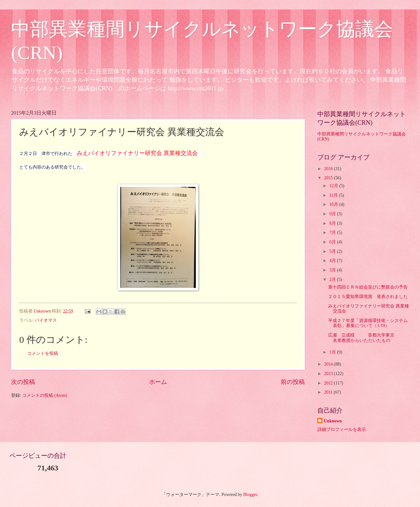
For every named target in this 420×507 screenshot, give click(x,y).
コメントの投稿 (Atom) (45, 395)
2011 (329, 392)
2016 (329, 169)
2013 (329, 374)
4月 (333, 261)
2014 (329, 364)
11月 (334, 195)
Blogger (250, 495)
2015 (329, 178)
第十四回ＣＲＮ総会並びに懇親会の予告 (368, 287)
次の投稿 (23, 382)
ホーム (158, 382)
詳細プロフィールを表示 (342, 429)
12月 (334, 186)
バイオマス (46, 320)
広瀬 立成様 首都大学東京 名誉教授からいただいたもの (368, 338)
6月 (333, 242)
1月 (333, 352)
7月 (333, 233)
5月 (333, 251)
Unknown (333, 421)
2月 (333, 280)
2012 (329, 383)
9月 (333, 214)
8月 (333, 223)
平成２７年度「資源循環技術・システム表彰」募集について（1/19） (368, 323)
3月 (333, 270)
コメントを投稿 (43, 353)
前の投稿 (293, 382)
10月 (334, 204)
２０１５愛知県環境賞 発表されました (368, 297)
